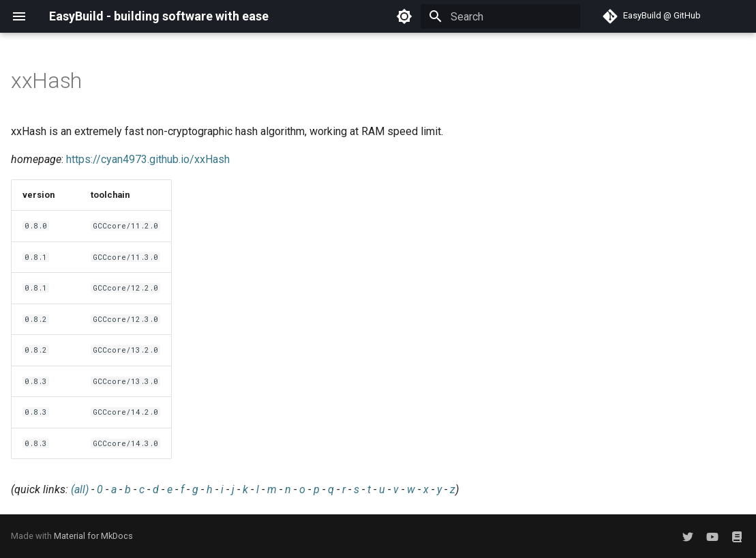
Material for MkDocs (93, 536)
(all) (80, 489)
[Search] (500, 16)
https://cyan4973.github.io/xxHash (148, 159)
